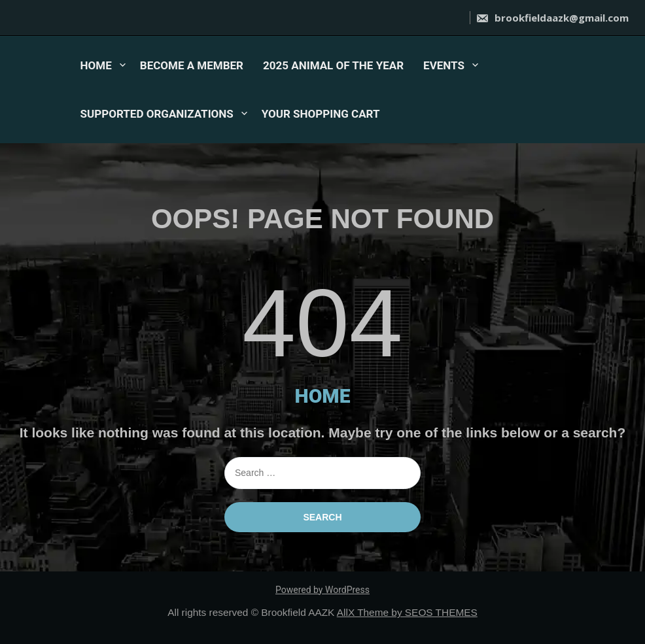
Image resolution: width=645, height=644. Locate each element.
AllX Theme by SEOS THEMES (407, 612)
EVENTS (444, 65)
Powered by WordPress (322, 590)
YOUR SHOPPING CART (321, 114)
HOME (96, 65)
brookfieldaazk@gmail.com (552, 18)
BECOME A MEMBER (192, 65)
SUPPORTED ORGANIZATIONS (157, 114)
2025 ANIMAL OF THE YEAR (333, 65)
